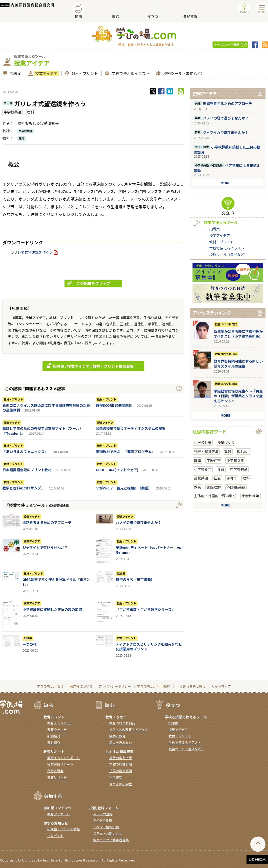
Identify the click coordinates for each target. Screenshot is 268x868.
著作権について (81, 686)
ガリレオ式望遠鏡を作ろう (34, 252)
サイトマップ (221, 686)
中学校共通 (12, 112)
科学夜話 (116, 777)
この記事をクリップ (89, 283)
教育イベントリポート (63, 758)
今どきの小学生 (121, 784)
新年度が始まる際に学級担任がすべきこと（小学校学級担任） (238, 334)
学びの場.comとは (50, 686)
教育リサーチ (57, 777)
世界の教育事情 (121, 771)
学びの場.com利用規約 (154, 686)
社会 (217, 478)
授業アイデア (46, 73)
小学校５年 (235, 460)
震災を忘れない (121, 742)
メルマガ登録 (103, 814)
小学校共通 (203, 442)
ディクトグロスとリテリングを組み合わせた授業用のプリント (149, 647)
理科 (30, 112)
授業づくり (226, 442)
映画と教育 (117, 736)
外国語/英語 (236, 487)
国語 (197, 460)
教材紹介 (54, 742)
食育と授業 (55, 771)
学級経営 (214, 460)
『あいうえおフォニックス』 (25, 451)
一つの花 (29, 644)
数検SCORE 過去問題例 (114, 405)
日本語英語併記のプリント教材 (27, 470)
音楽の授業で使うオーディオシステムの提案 (131, 428)
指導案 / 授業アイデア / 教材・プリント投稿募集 (89, 366)
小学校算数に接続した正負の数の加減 (52, 609)
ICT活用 (243, 451)
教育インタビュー (60, 723)
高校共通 (201, 478)
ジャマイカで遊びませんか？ (45, 547)
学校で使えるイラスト (130, 73)
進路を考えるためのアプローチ (47, 522)
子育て (232, 478)
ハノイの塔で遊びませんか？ (138, 522)
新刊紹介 (54, 736)
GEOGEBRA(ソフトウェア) (117, 470)
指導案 (15, 73)
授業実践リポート (60, 764)
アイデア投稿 (103, 820)
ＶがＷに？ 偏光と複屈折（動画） (124, 488)
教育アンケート (58, 814)
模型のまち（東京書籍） (135, 579)
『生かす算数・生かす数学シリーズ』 (145, 609)
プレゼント (55, 836)
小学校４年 (250, 496)
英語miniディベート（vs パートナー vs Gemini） (148, 550)
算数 (228, 451)
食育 (221, 469)
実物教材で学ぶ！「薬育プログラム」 (125, 451)
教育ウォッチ (57, 729)
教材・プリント (84, 73)
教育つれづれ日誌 (226, 324)
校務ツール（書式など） (183, 73)
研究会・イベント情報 (63, 829)
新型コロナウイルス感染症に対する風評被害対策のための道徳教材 (46, 408)
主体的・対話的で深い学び (215, 496)
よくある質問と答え (191, 686)
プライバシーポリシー (115, 686)
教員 (197, 487)
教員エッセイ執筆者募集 (111, 840)
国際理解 (214, 487)
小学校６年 (203, 469)
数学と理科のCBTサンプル (23, 488)
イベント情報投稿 (106, 827)
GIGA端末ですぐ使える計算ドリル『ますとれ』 (56, 582)
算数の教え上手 (121, 758)
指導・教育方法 (206, 451)
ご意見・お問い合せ (108, 833)
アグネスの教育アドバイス (129, 729)
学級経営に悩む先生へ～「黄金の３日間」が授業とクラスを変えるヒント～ (238, 396)
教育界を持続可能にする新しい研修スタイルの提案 (238, 364)
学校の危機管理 (121, 764)
